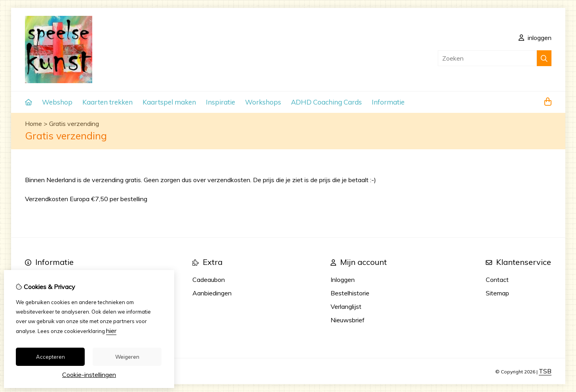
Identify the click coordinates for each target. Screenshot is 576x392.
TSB (545, 371)
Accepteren (50, 357)
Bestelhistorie (350, 293)
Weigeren (127, 357)
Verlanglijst (346, 306)
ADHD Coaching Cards (326, 102)
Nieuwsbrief (348, 320)
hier (111, 331)
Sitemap (497, 293)
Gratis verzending (74, 124)
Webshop (57, 102)
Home (33, 124)
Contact (497, 280)
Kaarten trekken (107, 102)
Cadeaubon (209, 280)
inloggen (535, 38)
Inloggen (343, 280)
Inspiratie (221, 102)
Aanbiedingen (212, 293)
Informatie (388, 102)
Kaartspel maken (169, 102)
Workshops (263, 102)
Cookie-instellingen (89, 375)
